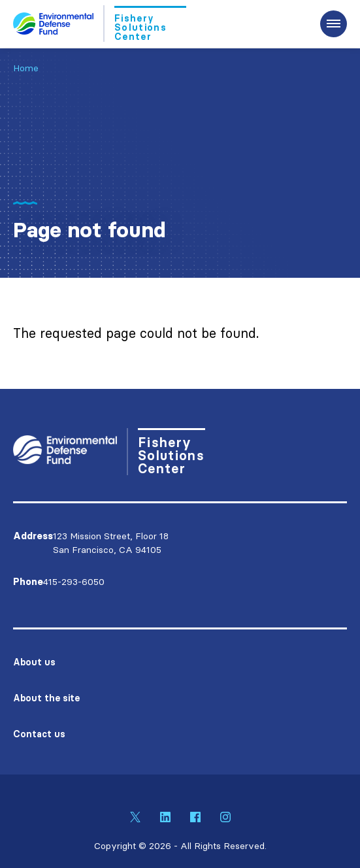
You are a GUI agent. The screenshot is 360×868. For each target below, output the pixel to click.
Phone (28, 582)
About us (34, 662)
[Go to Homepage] (100, 24)
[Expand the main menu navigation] (334, 24)
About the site (46, 698)
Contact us (39, 734)
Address (33, 536)
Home (26, 68)
